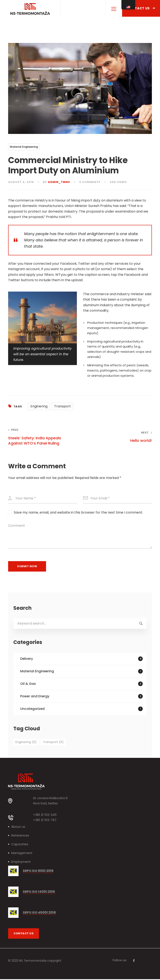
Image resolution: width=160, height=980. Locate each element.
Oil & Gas (82, 684)
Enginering (39, 406)
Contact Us (141, 8)
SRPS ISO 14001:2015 (39, 893)
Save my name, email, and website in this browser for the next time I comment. (78, 512)
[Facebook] (134, 961)
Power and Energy (82, 697)
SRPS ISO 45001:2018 (39, 914)
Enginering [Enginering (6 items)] (26, 743)
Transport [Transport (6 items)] (53, 743)
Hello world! (119, 437)
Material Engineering (24, 147)
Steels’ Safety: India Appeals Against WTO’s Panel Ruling (41, 437)
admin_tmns (59, 182)
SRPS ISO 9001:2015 (38, 872)
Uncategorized (82, 709)
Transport (62, 406)
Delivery (82, 659)
